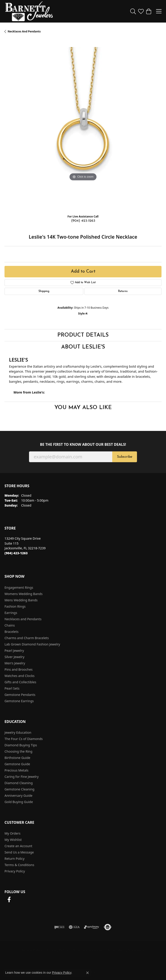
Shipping (44, 291)
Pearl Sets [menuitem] (12, 688)
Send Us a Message (19, 852)
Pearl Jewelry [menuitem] (14, 651)
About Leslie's (83, 347)
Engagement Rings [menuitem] (19, 587)
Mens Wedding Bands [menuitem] (21, 600)
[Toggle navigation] (159, 11)
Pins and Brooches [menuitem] (19, 669)
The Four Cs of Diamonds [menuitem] (24, 739)
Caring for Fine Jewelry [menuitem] (22, 777)
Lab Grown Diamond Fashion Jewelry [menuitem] (32, 644)
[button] (133, 11)
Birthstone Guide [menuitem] (17, 758)
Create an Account (18, 846)
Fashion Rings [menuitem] (15, 606)
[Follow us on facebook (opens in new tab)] (9, 900)
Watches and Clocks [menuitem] (19, 676)
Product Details (83, 335)
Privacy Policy (15, 871)
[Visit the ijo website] (59, 927)
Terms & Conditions (19, 865)
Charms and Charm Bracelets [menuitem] (27, 638)
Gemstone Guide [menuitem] (17, 764)
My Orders (12, 833)
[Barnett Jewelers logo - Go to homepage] (29, 11)
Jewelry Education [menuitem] (18, 732)
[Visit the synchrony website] (92, 927)
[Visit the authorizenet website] (108, 927)
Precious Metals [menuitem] (16, 770)
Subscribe (125, 457)
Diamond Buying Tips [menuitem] (21, 745)
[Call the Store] (16, 553)
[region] (83, 126)
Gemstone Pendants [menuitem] (20, 695)
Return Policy (15, 859)
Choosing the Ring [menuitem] (18, 751)
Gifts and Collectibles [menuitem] (20, 682)
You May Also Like (83, 408)
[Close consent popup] (87, 973)
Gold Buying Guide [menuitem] (19, 802)
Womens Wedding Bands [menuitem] (24, 594)
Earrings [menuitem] (11, 613)
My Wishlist (13, 840)
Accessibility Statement (126, 950)
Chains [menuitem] (10, 625)
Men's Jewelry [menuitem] (15, 663)
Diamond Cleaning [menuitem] (19, 783)
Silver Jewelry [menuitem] (15, 657)
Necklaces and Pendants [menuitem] (23, 619)
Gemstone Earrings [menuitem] (19, 701)
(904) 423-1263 (83, 221)
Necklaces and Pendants (24, 31)
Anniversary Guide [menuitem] (18, 796)
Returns (123, 291)
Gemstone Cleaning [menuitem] (19, 789)
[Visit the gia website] (74, 927)
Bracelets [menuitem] (11, 632)
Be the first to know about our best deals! (83, 445)
